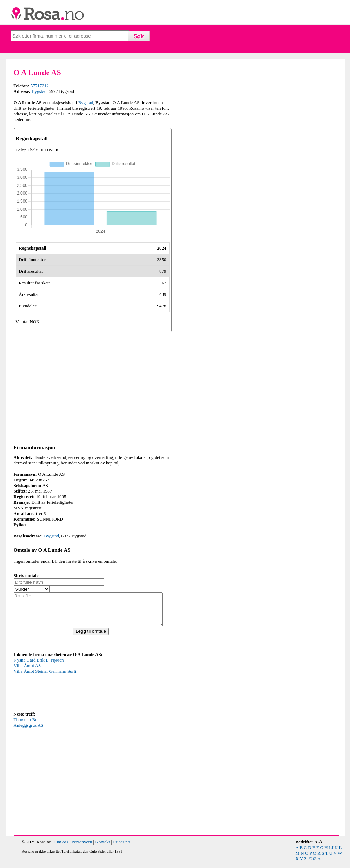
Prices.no (121, 848)
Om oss (61, 848)
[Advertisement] (93, 387)
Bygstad (39, 91)
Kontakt (103, 848)
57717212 (40, 86)
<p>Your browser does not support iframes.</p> (66, 690)
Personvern (82, 848)
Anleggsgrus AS (29, 731)
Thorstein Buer (27, 726)
